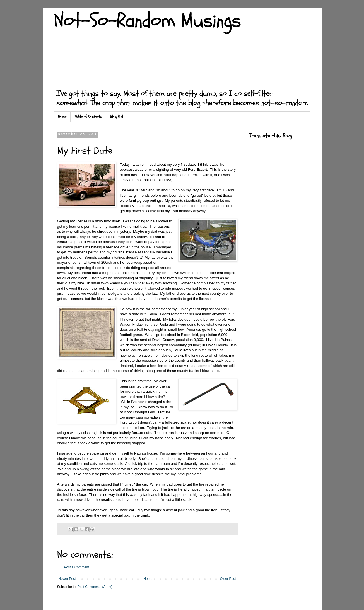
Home (62, 117)
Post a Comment (77, 567)
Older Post (228, 579)
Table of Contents (88, 117)
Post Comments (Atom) (95, 587)
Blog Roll (117, 117)
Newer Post (67, 579)
